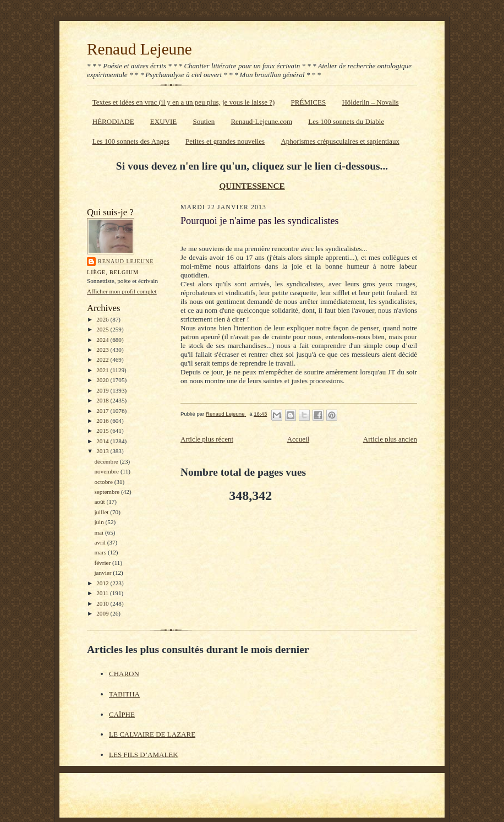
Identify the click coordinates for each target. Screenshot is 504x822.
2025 (103, 329)
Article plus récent (207, 439)
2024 (103, 340)
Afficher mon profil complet (122, 291)
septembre (108, 492)
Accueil (298, 439)
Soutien (204, 121)
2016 (103, 421)
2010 (103, 603)
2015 (103, 431)
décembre (107, 461)
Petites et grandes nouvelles (225, 141)
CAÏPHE (122, 714)
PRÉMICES (309, 102)
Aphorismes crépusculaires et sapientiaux (340, 141)
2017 (103, 411)
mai (100, 532)
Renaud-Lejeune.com (261, 121)
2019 (103, 390)
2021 (103, 370)
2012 (103, 583)
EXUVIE (163, 121)
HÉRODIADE (113, 121)
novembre (107, 471)
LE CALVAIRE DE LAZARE (152, 734)
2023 (103, 350)
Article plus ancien (390, 439)
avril (100, 542)
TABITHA (124, 694)
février (103, 563)
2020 (103, 380)
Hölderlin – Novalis (370, 102)
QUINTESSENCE (252, 186)
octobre (104, 482)
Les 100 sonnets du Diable (346, 121)
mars (101, 552)
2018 (103, 400)
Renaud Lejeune (139, 49)
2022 (103, 360)
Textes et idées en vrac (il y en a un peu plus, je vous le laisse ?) (184, 102)
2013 (103, 451)
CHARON (124, 674)
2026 (103, 319)
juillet (102, 512)
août (100, 502)
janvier (103, 573)
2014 (103, 441)
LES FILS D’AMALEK (144, 755)
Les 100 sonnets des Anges (131, 141)
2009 (103, 613)
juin (100, 522)
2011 (103, 593)
